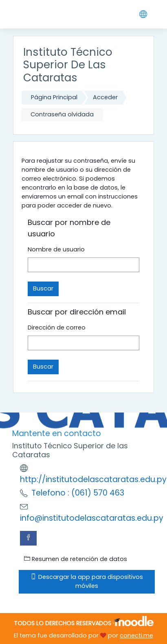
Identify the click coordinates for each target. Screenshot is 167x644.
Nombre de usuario (56, 249)
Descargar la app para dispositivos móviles (87, 581)
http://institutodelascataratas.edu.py (93, 479)
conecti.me (136, 635)
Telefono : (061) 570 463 (78, 493)
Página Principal (54, 97)
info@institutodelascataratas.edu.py (92, 518)
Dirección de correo (57, 327)
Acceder (105, 97)
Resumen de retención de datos (76, 559)
